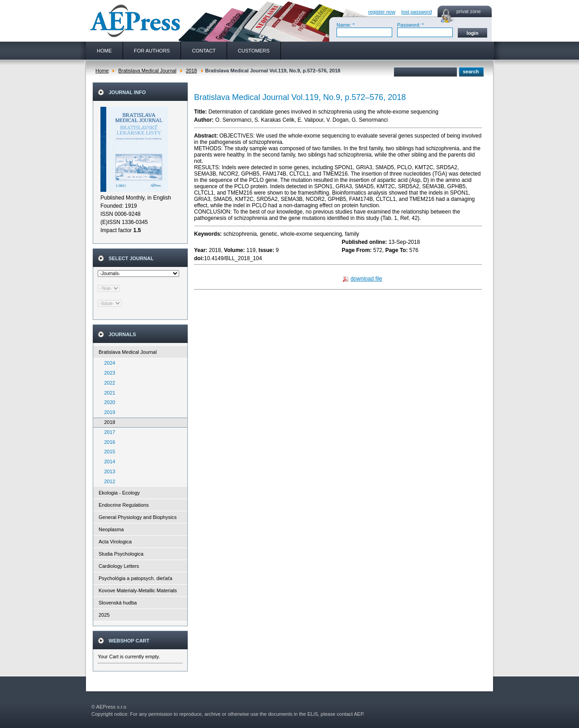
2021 (108, 393)
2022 (108, 383)
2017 (108, 432)
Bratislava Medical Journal (147, 71)
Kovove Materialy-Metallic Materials (138, 590)
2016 (108, 442)
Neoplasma (111, 529)
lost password (416, 12)
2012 (108, 481)
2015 (108, 452)
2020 (108, 402)
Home (102, 71)
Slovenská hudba (118, 603)
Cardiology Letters (119, 566)
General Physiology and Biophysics (138, 517)
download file (366, 279)
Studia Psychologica (121, 554)
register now (382, 12)
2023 (108, 373)
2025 (104, 615)
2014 (108, 462)
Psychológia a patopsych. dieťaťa (135, 578)
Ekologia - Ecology (119, 493)
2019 (108, 412)
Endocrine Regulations (124, 505)
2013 (108, 471)
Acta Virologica (115, 542)
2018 (191, 71)
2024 (108, 363)
